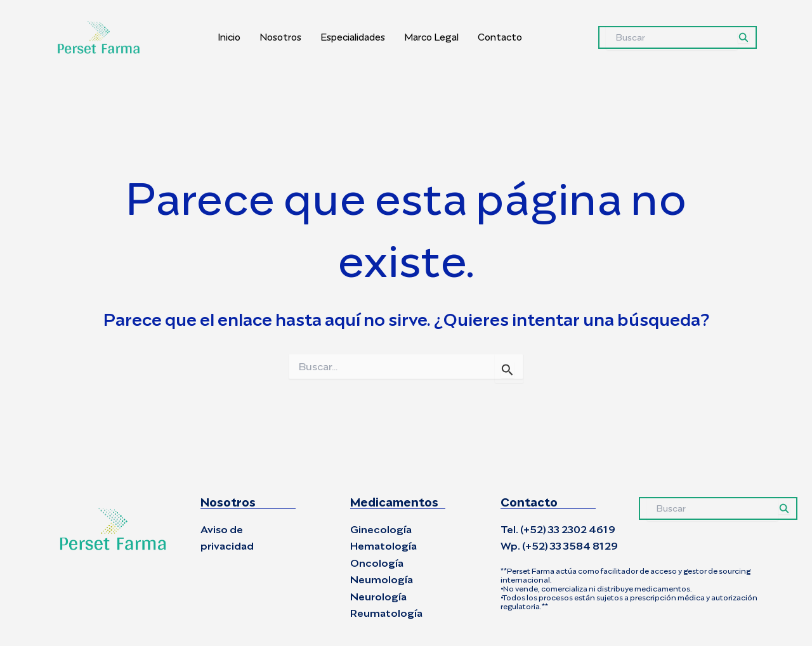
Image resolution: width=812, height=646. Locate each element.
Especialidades (353, 37)
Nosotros (280, 37)
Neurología (378, 597)
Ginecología (381, 530)
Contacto (500, 37)
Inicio (229, 37)
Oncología (377, 563)
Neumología (382, 580)
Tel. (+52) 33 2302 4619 (558, 530)
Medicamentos (394, 502)
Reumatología (386, 613)
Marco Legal (431, 37)
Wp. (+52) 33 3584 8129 (559, 546)
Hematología (383, 546)
